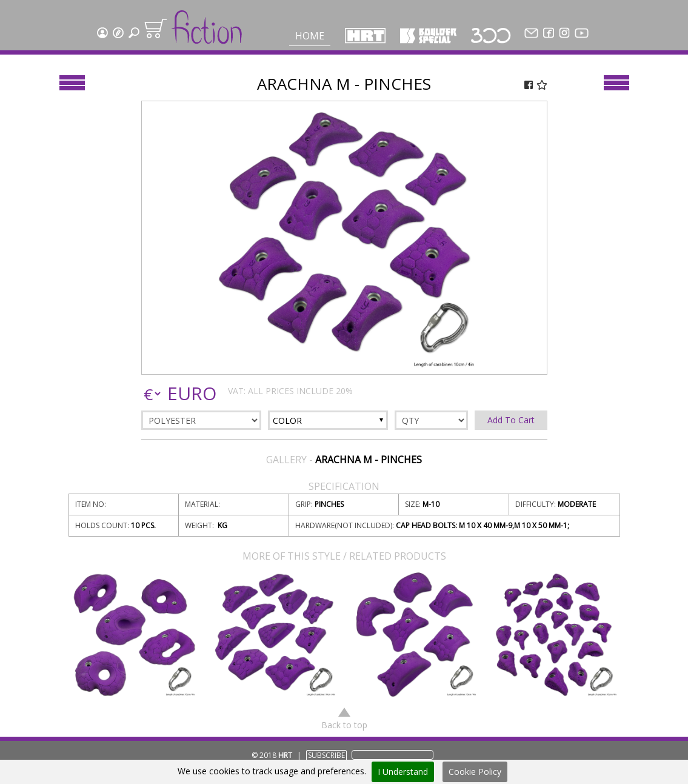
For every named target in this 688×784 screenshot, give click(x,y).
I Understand (403, 772)
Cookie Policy (475, 772)
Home (310, 36)
